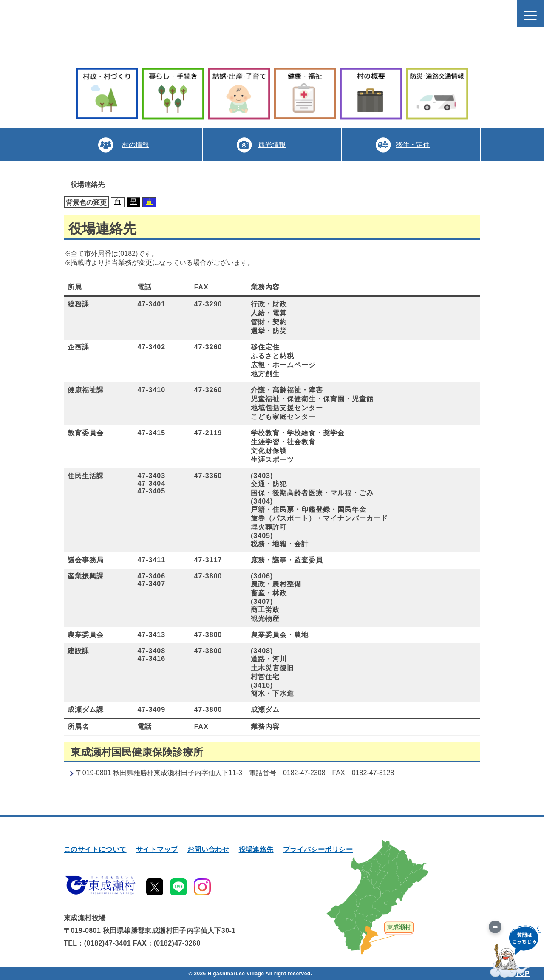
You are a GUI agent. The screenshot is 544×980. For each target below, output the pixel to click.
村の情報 (135, 145)
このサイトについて (95, 849)
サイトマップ (157, 849)
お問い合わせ (208, 849)
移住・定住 (413, 145)
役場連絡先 (256, 849)
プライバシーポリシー (318, 849)
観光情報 (272, 145)
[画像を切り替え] (495, 927)
